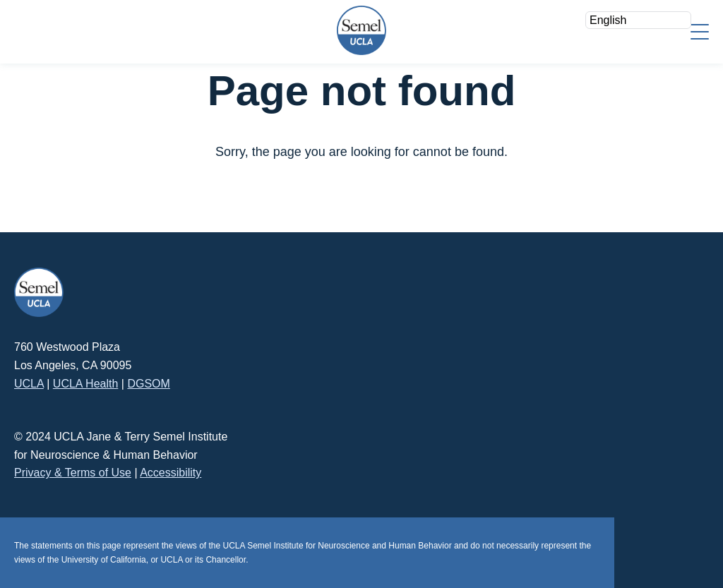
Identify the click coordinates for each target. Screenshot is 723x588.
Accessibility (171, 473)
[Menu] (700, 31)
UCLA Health (86, 384)
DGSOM (148, 384)
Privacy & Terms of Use (73, 473)
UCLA (29, 384)
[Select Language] (638, 20)
